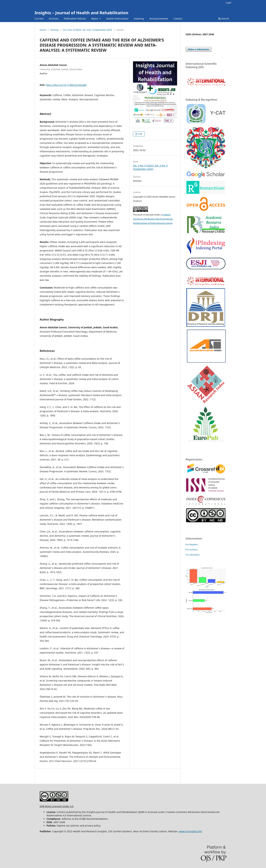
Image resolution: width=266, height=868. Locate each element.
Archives (54, 19)
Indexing (139, 19)
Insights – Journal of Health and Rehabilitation (81, 13)
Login (229, 3)
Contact (178, 19)
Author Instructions (117, 19)
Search (224, 19)
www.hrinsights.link (190, 831)
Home (43, 30)
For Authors (192, 550)
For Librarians (193, 555)
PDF (140, 134)
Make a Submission (198, 49)
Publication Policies (75, 19)
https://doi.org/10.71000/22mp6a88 (66, 85)
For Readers (192, 544)
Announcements (159, 19)
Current (39, 19)
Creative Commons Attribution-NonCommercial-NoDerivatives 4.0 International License (153, 219)
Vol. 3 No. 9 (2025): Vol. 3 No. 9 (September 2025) (88, 30)
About (95, 19)
